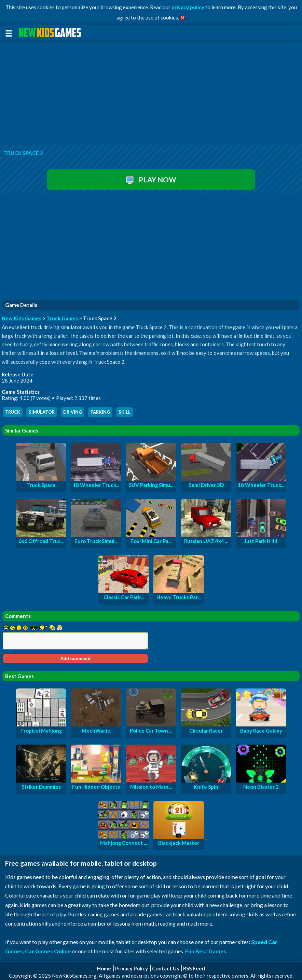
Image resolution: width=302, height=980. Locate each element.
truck (13, 412)
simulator (42, 412)
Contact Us (166, 968)
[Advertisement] (151, 94)
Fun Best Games (206, 951)
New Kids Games (22, 318)
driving (73, 412)
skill (125, 412)
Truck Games (62, 318)
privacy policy (188, 7)
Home (104, 968)
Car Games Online (48, 951)
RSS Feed (194, 968)
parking (100, 412)
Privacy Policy (132, 968)
